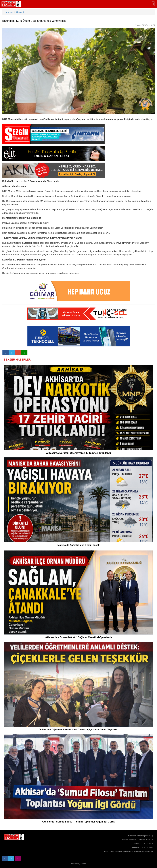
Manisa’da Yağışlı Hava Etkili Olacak (79, 545)
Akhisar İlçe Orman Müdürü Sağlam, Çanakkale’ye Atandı (78, 637)
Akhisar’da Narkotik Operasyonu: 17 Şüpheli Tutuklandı (79, 453)
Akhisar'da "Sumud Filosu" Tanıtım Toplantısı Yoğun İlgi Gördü (78, 822)
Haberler (9, 12)
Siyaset (20, 12)
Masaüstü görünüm (78, 864)
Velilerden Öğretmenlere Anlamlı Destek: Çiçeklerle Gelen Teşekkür (78, 730)
